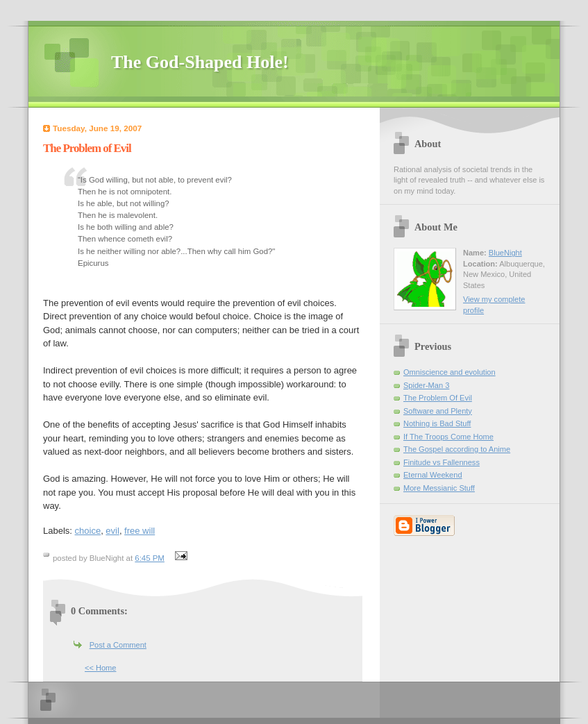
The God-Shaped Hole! (200, 62)
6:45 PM (150, 558)
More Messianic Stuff (439, 488)
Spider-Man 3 (426, 385)
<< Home (100, 668)
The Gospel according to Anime (457, 449)
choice (88, 531)
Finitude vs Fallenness (442, 462)
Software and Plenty (438, 411)
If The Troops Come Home (448, 437)
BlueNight (505, 253)
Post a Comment (118, 645)
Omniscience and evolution (450, 372)
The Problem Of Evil (438, 398)
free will (140, 531)
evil (112, 531)
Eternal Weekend (433, 475)
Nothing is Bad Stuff (437, 423)
